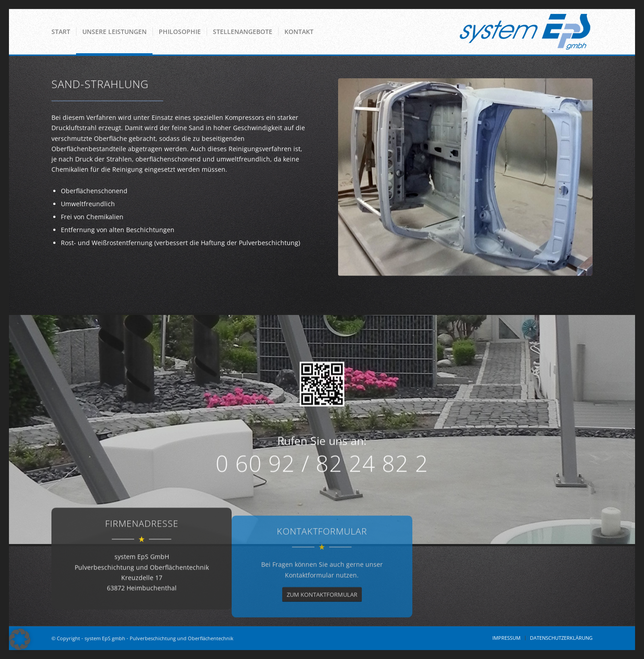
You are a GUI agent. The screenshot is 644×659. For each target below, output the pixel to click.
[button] (20, 639)
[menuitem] (61, 32)
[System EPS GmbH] (525, 32)
